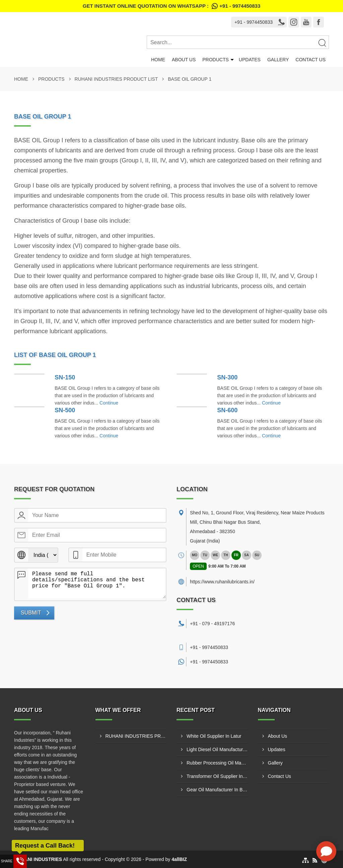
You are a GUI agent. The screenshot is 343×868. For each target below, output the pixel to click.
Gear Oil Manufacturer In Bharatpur (217, 790)
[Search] (322, 43)
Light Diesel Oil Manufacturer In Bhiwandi (217, 749)
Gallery (278, 60)
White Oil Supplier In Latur (214, 736)
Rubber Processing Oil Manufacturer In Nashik (217, 763)
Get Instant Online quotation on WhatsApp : (171, 6)
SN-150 (65, 377)
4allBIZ (179, 859)
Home (158, 60)
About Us (184, 60)
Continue (109, 403)
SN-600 (227, 410)
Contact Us (311, 60)
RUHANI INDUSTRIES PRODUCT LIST (116, 79)
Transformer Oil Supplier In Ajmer (217, 776)
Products (216, 60)
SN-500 (65, 410)
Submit (31, 613)
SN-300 (227, 377)
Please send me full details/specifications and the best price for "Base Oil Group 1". (97, 583)
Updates (250, 60)
